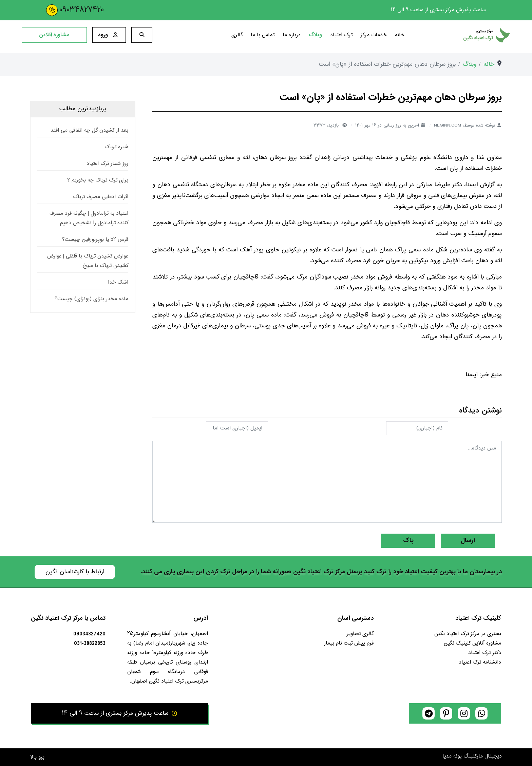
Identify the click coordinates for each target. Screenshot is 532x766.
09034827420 (82, 10)
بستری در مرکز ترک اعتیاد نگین (468, 634)
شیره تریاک (116, 147)
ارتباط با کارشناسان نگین (75, 572)
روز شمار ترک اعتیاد (107, 164)
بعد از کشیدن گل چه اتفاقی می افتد (89, 130)
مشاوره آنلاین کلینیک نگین (472, 643)
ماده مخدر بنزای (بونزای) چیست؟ (91, 299)
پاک (408, 541)
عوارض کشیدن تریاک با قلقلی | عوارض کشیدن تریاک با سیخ (88, 261)
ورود (109, 35)
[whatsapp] (481, 713)
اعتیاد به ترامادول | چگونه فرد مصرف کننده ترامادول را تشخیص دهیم (89, 218)
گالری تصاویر (360, 634)
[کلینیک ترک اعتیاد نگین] (461, 35)
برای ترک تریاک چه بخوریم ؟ (98, 180)
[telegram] (429, 713)
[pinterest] (446, 713)
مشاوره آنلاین (54, 35)
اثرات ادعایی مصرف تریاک (101, 197)
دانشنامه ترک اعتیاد (480, 662)
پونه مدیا (452, 756)
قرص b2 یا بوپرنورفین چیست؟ (95, 240)
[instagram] (464, 713)
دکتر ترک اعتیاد (485, 653)
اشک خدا (118, 282)
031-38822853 (90, 644)
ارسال (468, 541)
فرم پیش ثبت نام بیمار (349, 643)
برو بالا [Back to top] (37, 757)
